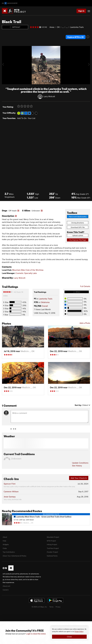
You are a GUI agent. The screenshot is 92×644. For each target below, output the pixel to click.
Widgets (6, 544)
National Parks (52, 556)
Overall (45, 306)
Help (4, 541)
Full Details (85, 286)
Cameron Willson (11, 491)
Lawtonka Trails (77, 27)
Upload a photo (78, 235)
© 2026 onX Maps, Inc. (39, 607)
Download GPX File (78, 227)
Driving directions (78, 223)
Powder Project (52, 552)
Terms (51, 607)
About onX (6, 586)
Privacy (58, 607)
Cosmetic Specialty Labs (26, 273)
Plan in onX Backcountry (78, 217)
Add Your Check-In (79, 478)
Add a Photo (85, 323)
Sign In (81, 11)
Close (69, 637)
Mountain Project (53, 537)
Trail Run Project (53, 548)
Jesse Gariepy (10, 497)
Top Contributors (9, 552)
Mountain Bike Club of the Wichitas (28, 270)
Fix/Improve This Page (78, 240)
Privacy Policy (79, 632)
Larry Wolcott (49, 96)
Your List (32, 118)
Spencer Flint (10, 484)
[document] (69, 633)
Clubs (5, 548)
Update (80, 463)
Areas (52, 27)
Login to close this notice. (36, 634)
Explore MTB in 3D (76, 37)
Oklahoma (45, 302)
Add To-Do (22, 118)
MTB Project (51, 541)
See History (77, 466)
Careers (6, 590)
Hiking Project (52, 544)
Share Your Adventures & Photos (14, 556)
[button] (4, 65)
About (5, 537)
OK (58, 27)
